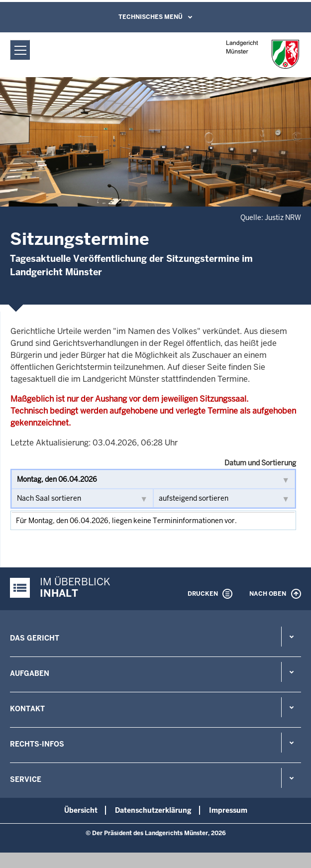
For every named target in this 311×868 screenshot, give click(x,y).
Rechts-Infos (37, 744)
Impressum (228, 810)
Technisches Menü (151, 17)
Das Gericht (35, 638)
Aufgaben (30, 673)
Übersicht (81, 810)
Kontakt (27, 709)
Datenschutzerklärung (153, 810)
